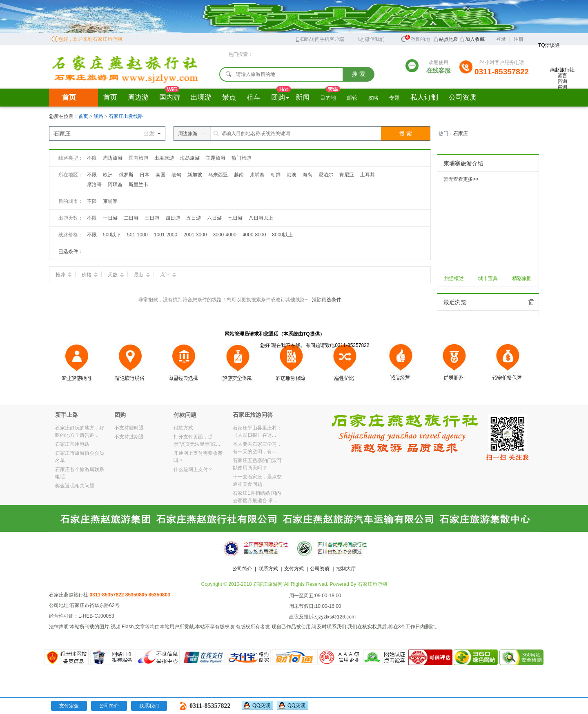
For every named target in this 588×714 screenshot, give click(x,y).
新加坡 (195, 175)
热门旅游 (241, 158)
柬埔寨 (257, 175)
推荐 (63, 275)
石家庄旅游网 (372, 584)
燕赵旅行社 (562, 73)
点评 (168, 275)
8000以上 (282, 235)
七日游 (235, 218)
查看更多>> (466, 179)
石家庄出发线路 (126, 116)
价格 (90, 275)
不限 (92, 158)
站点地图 (449, 39)
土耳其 (367, 175)
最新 (142, 275)
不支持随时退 (129, 428)
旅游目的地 (415, 38)
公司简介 (242, 569)
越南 (239, 175)
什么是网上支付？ (193, 469)
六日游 (214, 218)
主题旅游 (216, 158)
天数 (116, 275)
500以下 (112, 235)
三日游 (152, 218)
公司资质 (320, 569)
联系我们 (149, 706)
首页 (69, 97)
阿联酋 (115, 185)
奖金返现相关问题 (75, 486)
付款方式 (183, 428)
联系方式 (268, 569)
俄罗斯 (126, 175)
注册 (519, 39)
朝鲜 (276, 175)
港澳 (292, 175)
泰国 (160, 175)
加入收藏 (475, 39)
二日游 (131, 218)
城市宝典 (488, 278)
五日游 (194, 218)
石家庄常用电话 (72, 444)
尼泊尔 (326, 175)
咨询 (562, 81)
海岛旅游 (190, 158)
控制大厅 (346, 569)
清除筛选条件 (327, 300)
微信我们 (371, 39)
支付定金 (69, 706)
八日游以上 (261, 218)
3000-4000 (225, 235)
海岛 (307, 175)
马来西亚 (218, 175)
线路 (99, 116)
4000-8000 (254, 235)
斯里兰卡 (138, 185)
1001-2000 (166, 235)
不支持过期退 (129, 437)
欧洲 (108, 175)
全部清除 (531, 302)
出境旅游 (164, 158)
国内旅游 (138, 158)
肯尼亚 (347, 175)
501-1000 (137, 235)
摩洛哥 (94, 185)
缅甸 (176, 175)
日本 (145, 175)
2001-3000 (195, 235)
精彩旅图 (522, 278)
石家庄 (461, 133)
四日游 (173, 218)
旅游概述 (454, 278)
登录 (501, 39)
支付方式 (294, 569)
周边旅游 (113, 158)
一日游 (110, 218)
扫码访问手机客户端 (320, 39)
